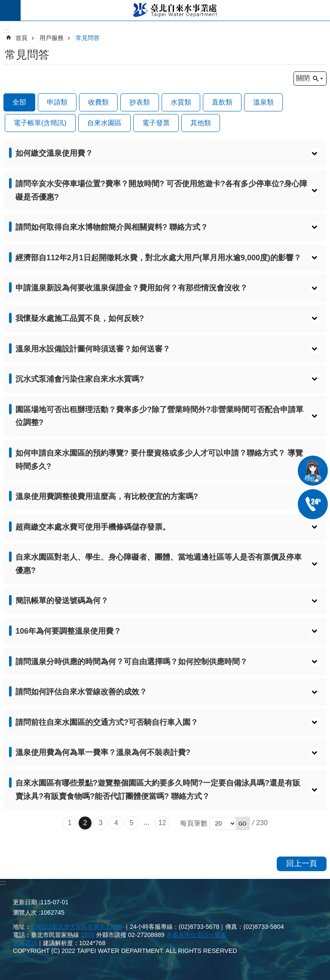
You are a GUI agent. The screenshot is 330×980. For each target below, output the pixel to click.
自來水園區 (104, 123)
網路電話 (25, 943)
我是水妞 (313, 471)
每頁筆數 (194, 823)
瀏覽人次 (25, 912)
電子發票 (156, 123)
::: (3, 883)
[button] (165, 153)
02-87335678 (313, 504)
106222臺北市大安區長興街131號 (76, 927)
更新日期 (25, 902)
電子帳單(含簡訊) (40, 123)
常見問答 (88, 38)
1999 (88, 935)
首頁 (21, 38)
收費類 (98, 102)
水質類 (181, 102)
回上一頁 (302, 863)
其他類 (201, 123)
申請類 (57, 102)
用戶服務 (52, 38)
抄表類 (140, 102)
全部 (19, 102)
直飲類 (222, 102)
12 (162, 823)
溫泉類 (263, 102)
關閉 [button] (303, 78)
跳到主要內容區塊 (5, 5)
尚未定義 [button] (10, 10)
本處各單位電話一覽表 (196, 935)
